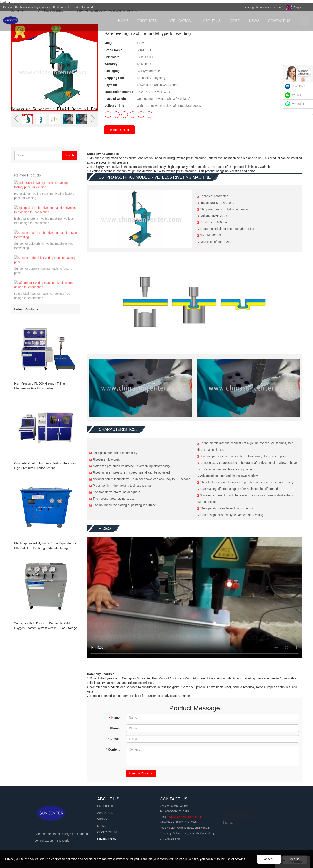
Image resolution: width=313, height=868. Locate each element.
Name (114, 718)
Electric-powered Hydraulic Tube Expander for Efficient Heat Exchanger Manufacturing (45, 546)
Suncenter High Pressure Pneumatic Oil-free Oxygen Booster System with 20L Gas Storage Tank (46, 626)
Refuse (295, 859)
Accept (269, 859)
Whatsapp (298, 104)
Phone (115, 728)
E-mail (114, 739)
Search (69, 155)
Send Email (299, 87)
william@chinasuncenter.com (186, 817)
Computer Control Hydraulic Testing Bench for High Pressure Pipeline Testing (45, 466)
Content (113, 749)
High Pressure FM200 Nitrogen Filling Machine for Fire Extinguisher (39, 386)
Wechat (296, 95)
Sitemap (228, 823)
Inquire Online (119, 130)
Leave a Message (141, 773)
